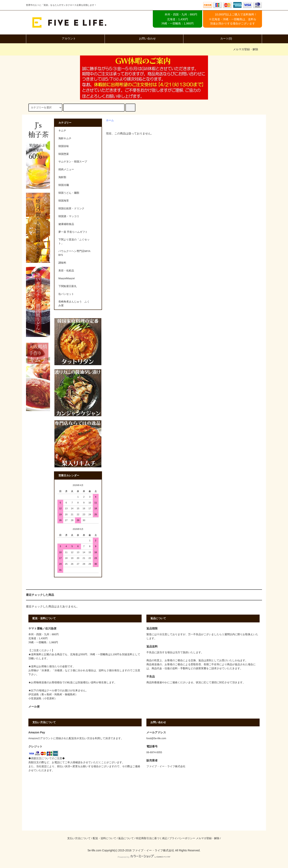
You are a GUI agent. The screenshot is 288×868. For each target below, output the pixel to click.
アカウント (65, 38)
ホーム (110, 120)
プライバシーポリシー (182, 838)
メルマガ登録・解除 (246, 49)
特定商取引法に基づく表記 (152, 838)
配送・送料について (104, 838)
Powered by (144, 857)
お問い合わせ (144, 38)
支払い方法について (79, 838)
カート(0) (223, 38)
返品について (126, 838)
